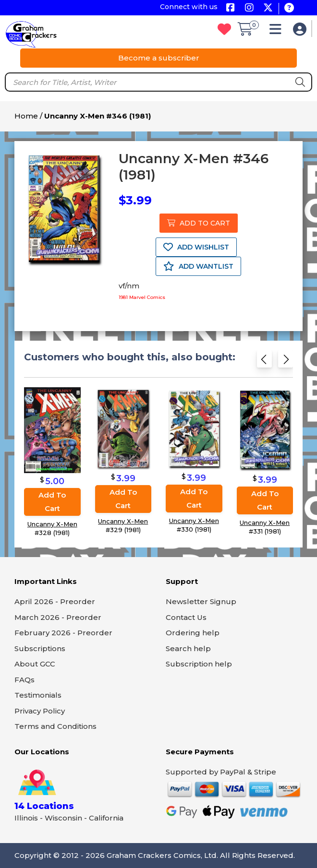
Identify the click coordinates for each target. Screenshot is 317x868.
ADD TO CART (199, 223)
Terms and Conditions (55, 726)
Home (26, 116)
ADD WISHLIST (196, 247)
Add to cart (52, 501)
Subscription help (199, 664)
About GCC (35, 664)
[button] (278, 31)
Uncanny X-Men (52, 523)
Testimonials (38, 695)
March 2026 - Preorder (58, 617)
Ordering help (193, 633)
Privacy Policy (40, 711)
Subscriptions (40, 648)
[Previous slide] (264, 362)
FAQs (24, 680)
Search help (188, 648)
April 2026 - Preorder (55, 601)
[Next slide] (286, 362)
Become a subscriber (159, 58)
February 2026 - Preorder (63, 633)
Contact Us (186, 617)
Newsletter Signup (201, 601)
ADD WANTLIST (198, 266)
